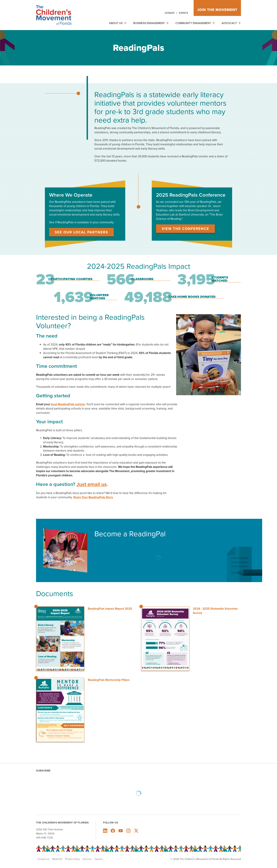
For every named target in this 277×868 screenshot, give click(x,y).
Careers (99, 859)
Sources (87, 859)
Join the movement (217, 10)
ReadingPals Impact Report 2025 (110, 609)
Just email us (92, 484)
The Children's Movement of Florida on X (136, 831)
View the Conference (185, 229)
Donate (170, 13)
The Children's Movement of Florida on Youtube (121, 831)
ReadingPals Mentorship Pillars (109, 680)
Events (183, 13)
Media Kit (57, 859)
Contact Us (43, 859)
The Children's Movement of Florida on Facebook (113, 831)
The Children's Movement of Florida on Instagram (128, 831)
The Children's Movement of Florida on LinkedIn (105, 831)
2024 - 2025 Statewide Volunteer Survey (215, 611)
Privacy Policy (72, 859)
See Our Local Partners (81, 232)
